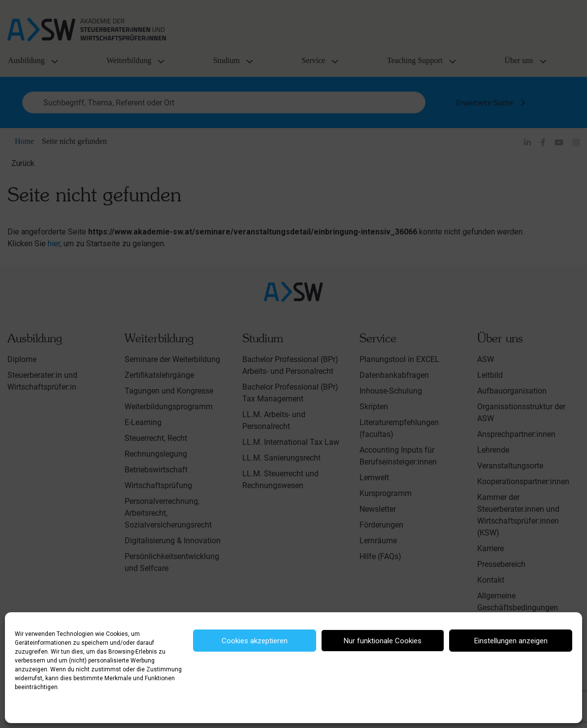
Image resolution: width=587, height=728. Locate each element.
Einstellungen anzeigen (511, 641)
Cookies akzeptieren (255, 641)
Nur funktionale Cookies (383, 641)
